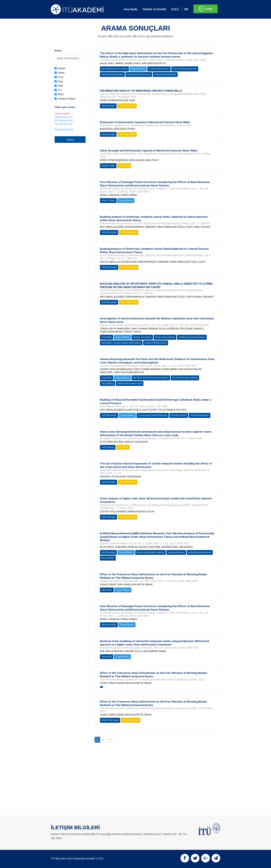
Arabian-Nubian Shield (165, 74)
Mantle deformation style (130, 383)
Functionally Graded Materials (153, 415)
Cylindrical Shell (179, 415)
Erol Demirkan (108, 552)
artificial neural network (200, 552)
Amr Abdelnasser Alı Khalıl (114, 69)
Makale (62, 68)
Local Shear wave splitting (185, 378)
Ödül (60, 86)
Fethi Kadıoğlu (108, 482)
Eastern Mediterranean (156, 343)
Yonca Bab (107, 657)
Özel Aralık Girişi (64, 129)
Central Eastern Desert (112, 74)
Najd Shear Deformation (139, 74)
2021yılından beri (64, 124)
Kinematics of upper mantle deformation (121, 343)
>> (109, 740)
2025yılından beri (64, 120)
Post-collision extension (185, 69)
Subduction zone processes (192, 337)
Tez (60, 90)
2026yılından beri (64, 117)
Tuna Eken (107, 337)
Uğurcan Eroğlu (109, 625)
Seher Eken (107, 590)
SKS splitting (108, 383)
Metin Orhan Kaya (110, 720)
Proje (61, 77)
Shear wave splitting (165, 337)
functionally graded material (150, 552)
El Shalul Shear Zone (159, 69)
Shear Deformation (200, 415)
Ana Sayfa (131, 9)
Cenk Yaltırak (108, 447)
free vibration (108, 558)
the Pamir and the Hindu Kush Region (151, 378)
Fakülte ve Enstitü (154, 9)
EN (186, 9)
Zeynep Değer (108, 106)
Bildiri (61, 94)
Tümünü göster (62, 113)
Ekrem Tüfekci (108, 200)
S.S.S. (175, 9)
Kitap (60, 81)
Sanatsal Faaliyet (67, 99)
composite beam (176, 552)
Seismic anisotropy (142, 337)
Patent (61, 73)
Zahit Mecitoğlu (109, 232)
